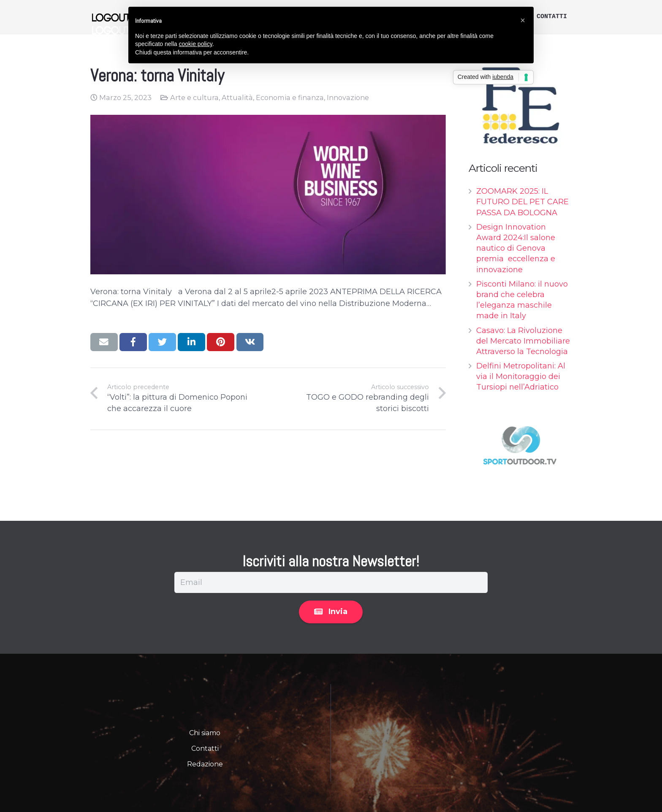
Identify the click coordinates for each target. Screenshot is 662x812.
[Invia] (331, 612)
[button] (523, 20)
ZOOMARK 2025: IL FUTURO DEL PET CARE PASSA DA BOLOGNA (522, 202)
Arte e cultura (194, 97)
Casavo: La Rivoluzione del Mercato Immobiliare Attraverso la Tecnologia (523, 341)
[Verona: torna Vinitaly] (268, 195)
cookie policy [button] (196, 44)
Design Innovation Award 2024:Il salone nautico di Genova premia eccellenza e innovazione (516, 248)
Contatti (205, 748)
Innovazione (348, 97)
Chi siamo (205, 733)
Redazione (205, 764)
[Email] (331, 582)
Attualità (237, 97)
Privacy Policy (371, 693)
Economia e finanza (290, 97)
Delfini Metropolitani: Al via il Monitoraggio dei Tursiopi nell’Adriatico (521, 376)
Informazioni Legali (446, 693)
